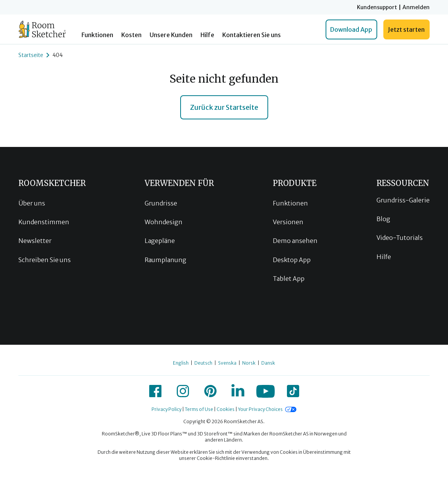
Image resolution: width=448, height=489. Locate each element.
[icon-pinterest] (210, 391)
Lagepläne (160, 241)
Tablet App (289, 279)
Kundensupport (377, 7)
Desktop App (292, 260)
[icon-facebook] (155, 391)
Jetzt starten (406, 29)
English (181, 363)
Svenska (227, 363)
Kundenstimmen (44, 222)
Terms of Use (199, 409)
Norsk (249, 363)
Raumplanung (165, 260)
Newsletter (35, 241)
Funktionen (97, 35)
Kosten (131, 35)
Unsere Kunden (171, 35)
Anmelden (416, 7)
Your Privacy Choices (260, 409)
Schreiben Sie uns (45, 260)
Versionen (288, 222)
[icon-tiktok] (293, 391)
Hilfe (207, 35)
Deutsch (203, 363)
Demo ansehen (295, 241)
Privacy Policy (166, 409)
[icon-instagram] (183, 391)
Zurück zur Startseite (224, 107)
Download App (351, 29)
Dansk (268, 363)
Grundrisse (161, 203)
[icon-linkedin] (238, 391)
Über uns (32, 203)
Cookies (226, 409)
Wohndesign (164, 222)
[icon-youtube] (266, 391)
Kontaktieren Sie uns (252, 35)
